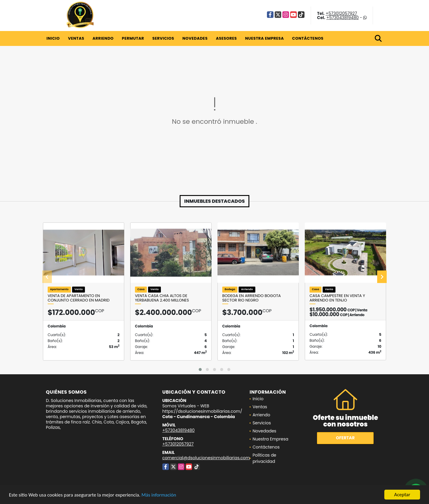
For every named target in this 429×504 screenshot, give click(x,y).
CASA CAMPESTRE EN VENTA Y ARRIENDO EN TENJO (337, 298)
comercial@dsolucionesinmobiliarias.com (206, 458)
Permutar (133, 38)
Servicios (163, 38)
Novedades (195, 38)
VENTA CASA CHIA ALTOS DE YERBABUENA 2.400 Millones (162, 298)
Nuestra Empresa (265, 38)
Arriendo (103, 38)
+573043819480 (342, 18)
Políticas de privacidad (265, 458)
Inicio (53, 38)
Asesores (226, 38)
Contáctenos (308, 38)
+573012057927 (341, 13)
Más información (159, 495)
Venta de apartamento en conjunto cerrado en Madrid (79, 298)
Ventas (76, 38)
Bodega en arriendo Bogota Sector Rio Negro (251, 298)
